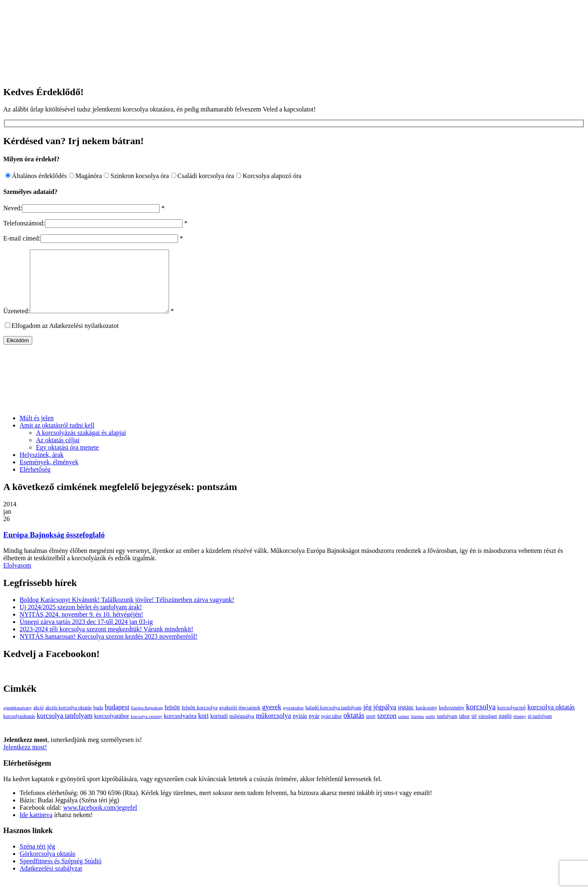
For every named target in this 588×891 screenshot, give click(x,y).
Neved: (13, 208)
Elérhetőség (35, 482)
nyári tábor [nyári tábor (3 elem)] (331, 729)
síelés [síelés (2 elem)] (430, 729)
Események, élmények (49, 474)
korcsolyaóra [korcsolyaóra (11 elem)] (180, 728)
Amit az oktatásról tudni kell (57, 438)
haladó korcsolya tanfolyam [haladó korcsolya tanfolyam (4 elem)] (334, 720)
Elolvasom (17, 578)
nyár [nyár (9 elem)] (314, 728)
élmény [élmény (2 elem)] (520, 729)
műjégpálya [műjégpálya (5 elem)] (242, 728)
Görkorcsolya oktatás (47, 866)
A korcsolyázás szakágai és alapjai (81, 445)
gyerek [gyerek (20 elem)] (272, 719)
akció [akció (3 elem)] (39, 720)
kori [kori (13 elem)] (203, 728)
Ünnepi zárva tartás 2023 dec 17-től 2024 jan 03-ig (86, 634)
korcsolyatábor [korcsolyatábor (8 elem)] (111, 728)
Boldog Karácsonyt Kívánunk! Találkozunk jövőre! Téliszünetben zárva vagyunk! (127, 612)
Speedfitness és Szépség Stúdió (60, 873)
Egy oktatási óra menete (67, 460)
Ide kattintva (36, 827)
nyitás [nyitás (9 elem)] (300, 728)
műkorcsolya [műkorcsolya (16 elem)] (274, 728)
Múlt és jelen (37, 430)
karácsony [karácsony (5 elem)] (427, 720)
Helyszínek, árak (42, 467)
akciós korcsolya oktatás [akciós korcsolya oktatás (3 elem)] (68, 720)
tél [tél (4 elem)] (474, 728)
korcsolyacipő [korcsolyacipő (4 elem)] (512, 720)
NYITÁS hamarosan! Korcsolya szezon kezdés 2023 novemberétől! (108, 649)
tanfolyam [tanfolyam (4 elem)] (447, 728)
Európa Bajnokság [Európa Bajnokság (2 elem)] (147, 720)
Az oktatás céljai (58, 452)
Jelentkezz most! (25, 759)
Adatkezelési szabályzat (51, 881)
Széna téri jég (37, 859)
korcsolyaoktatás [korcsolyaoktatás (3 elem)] (19, 729)
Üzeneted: (17, 323)
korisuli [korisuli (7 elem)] (219, 728)
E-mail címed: (22, 238)
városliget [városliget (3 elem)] (488, 729)
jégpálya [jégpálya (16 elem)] (385, 719)
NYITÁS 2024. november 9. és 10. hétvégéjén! (81, 627)
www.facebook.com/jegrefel (100, 820)
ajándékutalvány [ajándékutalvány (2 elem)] (18, 720)
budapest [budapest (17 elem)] (117, 719)
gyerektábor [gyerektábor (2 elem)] (293, 720)
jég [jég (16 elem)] (367, 719)
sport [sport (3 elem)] (371, 729)
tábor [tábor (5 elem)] (464, 728)
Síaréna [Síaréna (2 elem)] (417, 729)
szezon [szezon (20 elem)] (387, 728)
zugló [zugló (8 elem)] (505, 728)
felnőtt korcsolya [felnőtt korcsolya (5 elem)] (200, 720)
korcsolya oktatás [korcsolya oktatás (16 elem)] (551, 719)
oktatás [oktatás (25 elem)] (354, 728)
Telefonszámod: (24, 223)
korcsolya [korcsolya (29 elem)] (481, 719)
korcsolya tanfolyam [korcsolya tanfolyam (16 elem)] (65, 728)
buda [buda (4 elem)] (98, 720)
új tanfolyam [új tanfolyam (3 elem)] (540, 729)
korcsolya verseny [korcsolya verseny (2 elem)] (146, 729)
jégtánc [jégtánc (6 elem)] (406, 720)
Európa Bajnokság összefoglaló (54, 547)
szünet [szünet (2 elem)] (404, 729)
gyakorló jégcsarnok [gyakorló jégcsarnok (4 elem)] (240, 720)
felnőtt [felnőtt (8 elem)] (172, 719)
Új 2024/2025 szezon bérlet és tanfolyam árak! (81, 619)
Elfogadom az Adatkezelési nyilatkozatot (65, 338)
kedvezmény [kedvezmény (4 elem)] (452, 720)
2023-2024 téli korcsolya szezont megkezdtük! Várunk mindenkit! (106, 641)
